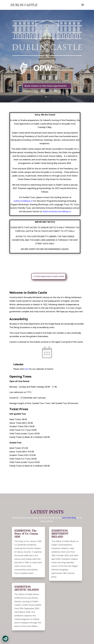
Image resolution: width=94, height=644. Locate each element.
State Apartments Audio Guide (50, 276)
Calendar (18, 364)
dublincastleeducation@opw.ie (57, 211)
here (26, 369)
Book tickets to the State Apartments (46, 86)
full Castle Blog (69, 518)
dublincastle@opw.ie (23, 201)
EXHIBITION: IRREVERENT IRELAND (60, 534)
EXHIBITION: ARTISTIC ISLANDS (26, 588)
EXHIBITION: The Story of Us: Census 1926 (26, 534)
